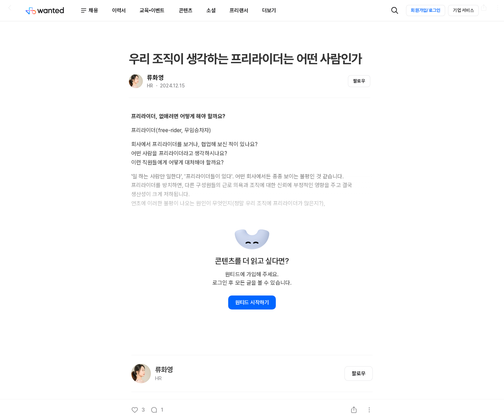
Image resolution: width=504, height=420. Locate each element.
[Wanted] (53, 10)
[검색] (395, 10)
